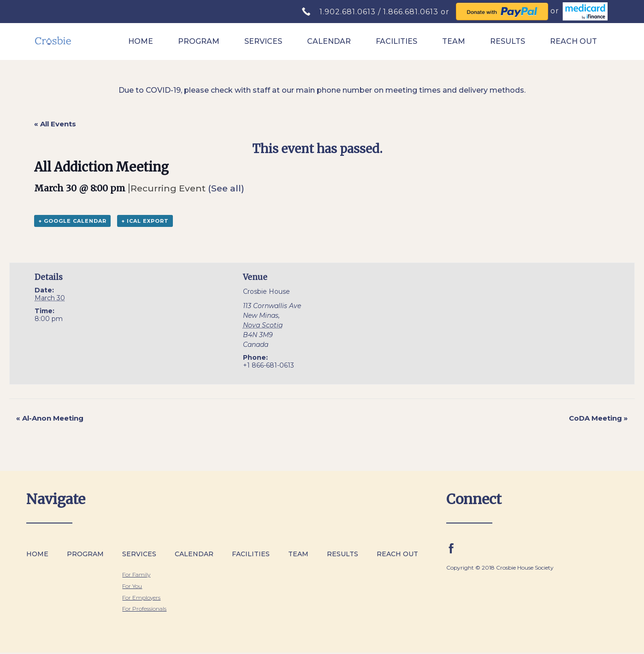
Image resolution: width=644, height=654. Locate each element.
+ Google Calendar (72, 221)
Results (508, 41)
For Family (136, 574)
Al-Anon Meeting (50, 418)
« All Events (55, 124)
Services (263, 41)
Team (454, 41)
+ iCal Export (145, 221)
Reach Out (573, 41)
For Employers (141, 598)
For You (132, 586)
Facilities (396, 41)
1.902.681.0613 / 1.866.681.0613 (380, 12)
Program (199, 41)
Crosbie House (266, 291)
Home (141, 41)
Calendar (329, 41)
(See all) (226, 188)
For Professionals (144, 609)
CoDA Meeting (598, 418)
